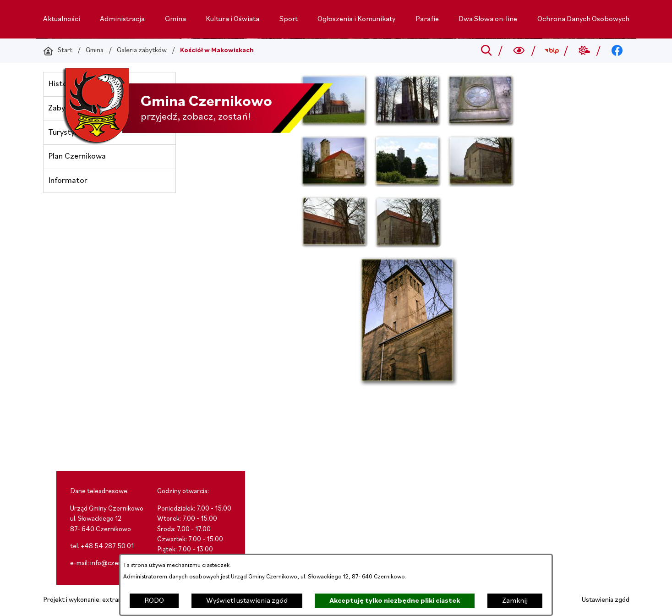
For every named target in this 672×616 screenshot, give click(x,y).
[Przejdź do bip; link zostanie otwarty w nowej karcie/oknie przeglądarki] (552, 51)
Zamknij (515, 601)
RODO (154, 601)
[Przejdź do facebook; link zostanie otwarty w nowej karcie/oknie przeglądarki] (617, 51)
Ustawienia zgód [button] (606, 600)
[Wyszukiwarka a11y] (519, 51)
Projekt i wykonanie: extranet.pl (89, 600)
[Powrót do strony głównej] (58, 51)
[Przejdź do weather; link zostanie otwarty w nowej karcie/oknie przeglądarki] (584, 51)
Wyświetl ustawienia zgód (247, 601)
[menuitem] (62, 19)
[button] (334, 125)
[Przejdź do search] (486, 51)
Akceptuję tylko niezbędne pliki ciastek (395, 601)
